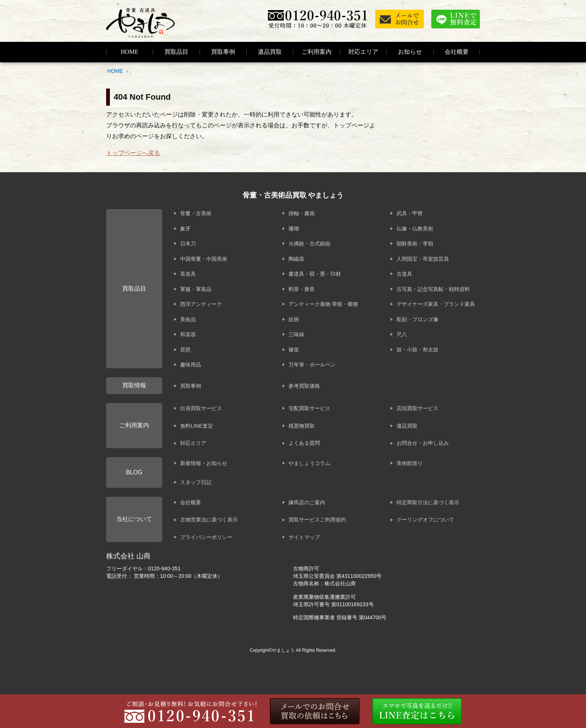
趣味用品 (191, 365)
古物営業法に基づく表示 (209, 520)
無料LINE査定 (197, 426)
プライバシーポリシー (206, 537)
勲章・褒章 (302, 289)
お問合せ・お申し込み (423, 443)
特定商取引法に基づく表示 (428, 502)
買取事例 (223, 52)
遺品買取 (270, 52)
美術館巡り (410, 463)
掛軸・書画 (302, 213)
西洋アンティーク (201, 304)
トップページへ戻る (133, 153)
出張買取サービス (201, 408)
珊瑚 (294, 229)
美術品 (188, 319)
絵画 (294, 319)
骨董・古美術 (196, 213)
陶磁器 (296, 259)
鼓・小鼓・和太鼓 (417, 350)
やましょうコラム (309, 463)
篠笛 (294, 350)
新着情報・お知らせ (204, 463)
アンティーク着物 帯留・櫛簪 (323, 304)
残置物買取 (302, 426)
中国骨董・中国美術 (204, 259)
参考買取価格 (304, 386)
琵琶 (185, 350)
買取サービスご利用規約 (317, 520)
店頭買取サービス (417, 408)
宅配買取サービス (309, 408)
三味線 (296, 334)
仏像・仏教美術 (415, 229)
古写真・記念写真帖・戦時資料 (433, 289)
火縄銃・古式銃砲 (309, 244)
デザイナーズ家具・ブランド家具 (436, 304)
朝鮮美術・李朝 (415, 244)
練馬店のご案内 (307, 502)
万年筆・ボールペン (312, 365)
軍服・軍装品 (196, 289)
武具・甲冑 (410, 213)
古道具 (404, 274)
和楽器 (188, 334)
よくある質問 (304, 443)
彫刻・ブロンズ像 (417, 319)
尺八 (402, 334)
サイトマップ (304, 537)
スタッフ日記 (196, 482)
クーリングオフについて (425, 520)
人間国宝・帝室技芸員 (423, 259)
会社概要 (191, 502)
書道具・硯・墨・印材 (315, 274)
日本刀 (188, 244)
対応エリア (363, 52)
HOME (129, 52)
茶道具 (188, 274)
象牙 (185, 229)
